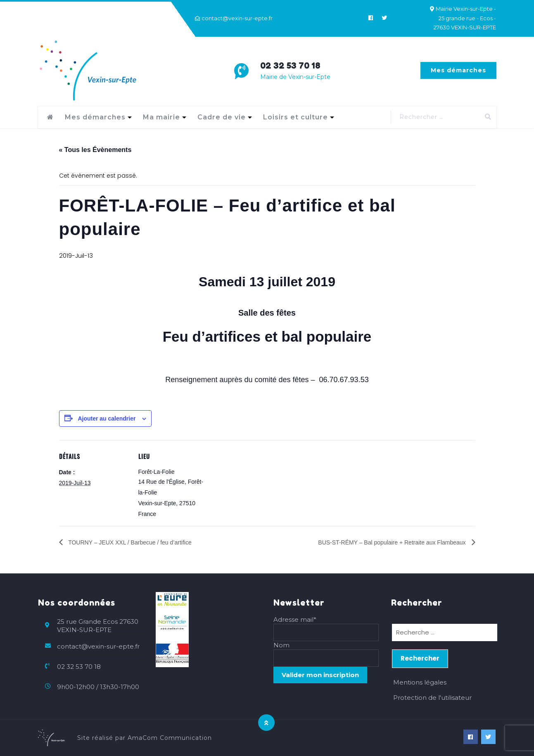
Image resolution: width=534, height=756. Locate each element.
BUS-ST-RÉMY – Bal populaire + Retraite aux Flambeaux (393, 542)
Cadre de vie (222, 117)
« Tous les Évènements (95, 150)
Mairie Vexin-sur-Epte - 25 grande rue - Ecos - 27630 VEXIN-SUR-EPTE (465, 18)
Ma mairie (161, 117)
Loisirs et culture (295, 117)
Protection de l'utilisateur (432, 698)
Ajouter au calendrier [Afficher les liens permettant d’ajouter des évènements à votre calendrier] (107, 418)
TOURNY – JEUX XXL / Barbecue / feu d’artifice (129, 542)
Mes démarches (458, 70)
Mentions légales (420, 682)
